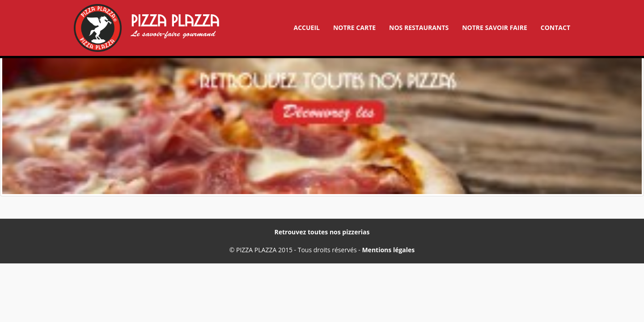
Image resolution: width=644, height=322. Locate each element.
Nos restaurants (419, 28)
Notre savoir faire (495, 28)
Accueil (306, 28)
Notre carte (354, 28)
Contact (555, 28)
